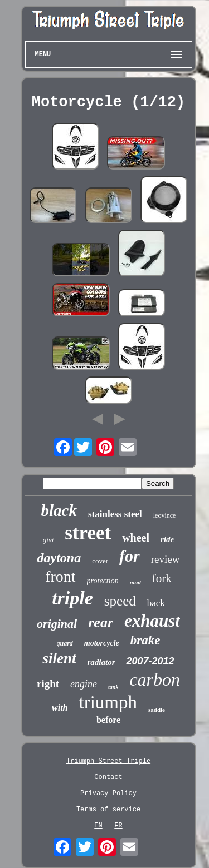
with (60, 708)
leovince (165, 515)
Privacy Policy (108, 793)
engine (84, 684)
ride (167, 539)
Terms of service (108, 810)
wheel (136, 538)
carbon (155, 679)
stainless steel (115, 514)
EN (98, 826)
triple (72, 598)
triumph (108, 702)
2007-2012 (150, 661)
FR (118, 826)
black (59, 510)
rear (101, 623)
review (166, 559)
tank (113, 687)
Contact (108, 777)
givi (48, 540)
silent (59, 658)
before (108, 720)
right (48, 684)
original (57, 624)
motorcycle (102, 643)
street (88, 533)
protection (103, 581)
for (130, 556)
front (60, 576)
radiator (101, 662)
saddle (157, 710)
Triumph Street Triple (108, 761)
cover (100, 561)
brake (145, 640)
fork (162, 578)
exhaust (152, 621)
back (156, 603)
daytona (59, 558)
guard (65, 643)
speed (120, 601)
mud (135, 582)
